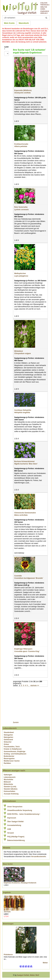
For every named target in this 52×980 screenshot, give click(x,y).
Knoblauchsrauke (21, 144)
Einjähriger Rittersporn (23, 649)
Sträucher (8, 742)
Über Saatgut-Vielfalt (15, 822)
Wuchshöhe (8, 780)
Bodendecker (9, 756)
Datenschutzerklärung (16, 840)
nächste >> (35, 686)
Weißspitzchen (20, 273)
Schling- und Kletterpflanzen (15, 754)
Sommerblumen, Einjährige (14, 751)
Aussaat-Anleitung (11, 794)
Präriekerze (8, 955)
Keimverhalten (9, 791)
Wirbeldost (19, 351)
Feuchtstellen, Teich (12, 747)
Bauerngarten (9, 759)
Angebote (7, 892)
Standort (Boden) (11, 789)
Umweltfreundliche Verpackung (20, 810)
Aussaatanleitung (14, 825)
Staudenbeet (9, 732)
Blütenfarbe (8, 784)
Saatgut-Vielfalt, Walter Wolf (28, 975)
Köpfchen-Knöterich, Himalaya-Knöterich (20, 883)
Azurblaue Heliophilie (23, 410)
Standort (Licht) (10, 787)
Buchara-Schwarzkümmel (24, 461)
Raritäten (7, 763)
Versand (10, 833)
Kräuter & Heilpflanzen (13, 749)
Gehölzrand (8, 740)
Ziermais (7, 912)
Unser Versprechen (15, 807)
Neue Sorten (8, 864)
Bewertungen (8, 924)
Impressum (12, 818)
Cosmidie (18, 576)
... (29, 686)
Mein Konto (9, 23)
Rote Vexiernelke (21, 207)
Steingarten (8, 735)
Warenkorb (24, 23)
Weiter (45, 963)
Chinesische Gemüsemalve (25, 513)
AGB (9, 829)
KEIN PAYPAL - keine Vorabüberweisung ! (24, 814)
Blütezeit (7, 782)
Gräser (6, 744)
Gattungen (8, 775)
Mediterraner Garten (12, 761)
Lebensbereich (10, 777)
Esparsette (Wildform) (23, 90)
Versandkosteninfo (38, 857)
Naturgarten (8, 737)
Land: (7, 48)
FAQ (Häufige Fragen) (16, 837)
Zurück (16, 722)
